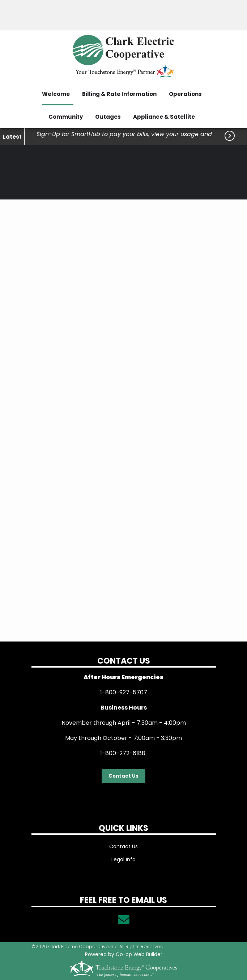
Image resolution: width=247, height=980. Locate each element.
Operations (185, 94)
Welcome (56, 94)
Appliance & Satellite (164, 117)
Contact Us (123, 776)
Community (66, 117)
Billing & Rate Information (119, 94)
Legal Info (123, 859)
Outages (108, 117)
